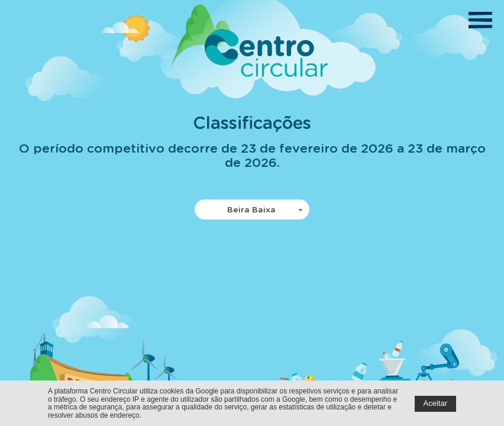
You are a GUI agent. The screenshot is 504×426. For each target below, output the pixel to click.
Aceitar (435, 403)
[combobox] (252, 209)
